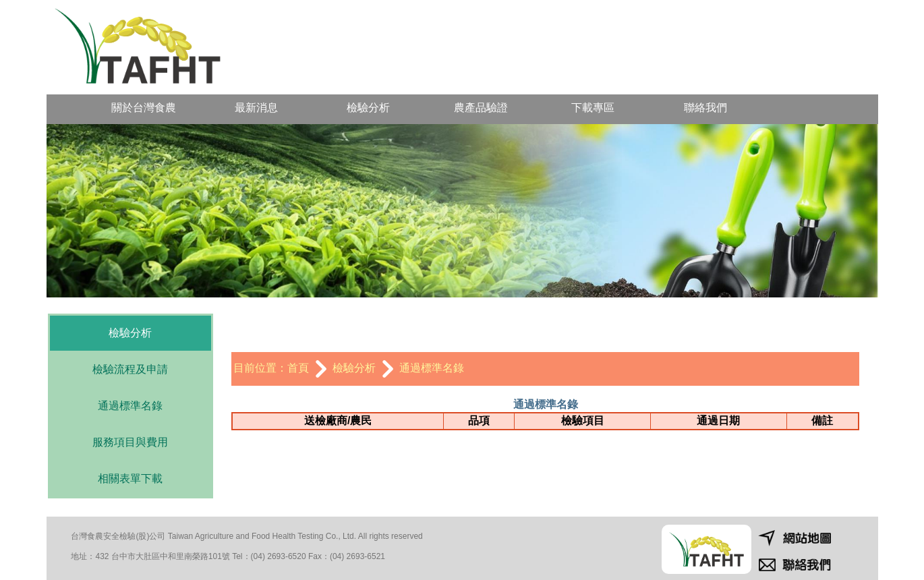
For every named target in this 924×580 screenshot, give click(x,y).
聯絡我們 (705, 108)
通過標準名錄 (130, 406)
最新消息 (256, 108)
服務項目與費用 (130, 442)
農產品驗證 (481, 108)
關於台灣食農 (144, 108)
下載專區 (593, 108)
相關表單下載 (130, 478)
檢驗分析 (368, 108)
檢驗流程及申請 (130, 369)
